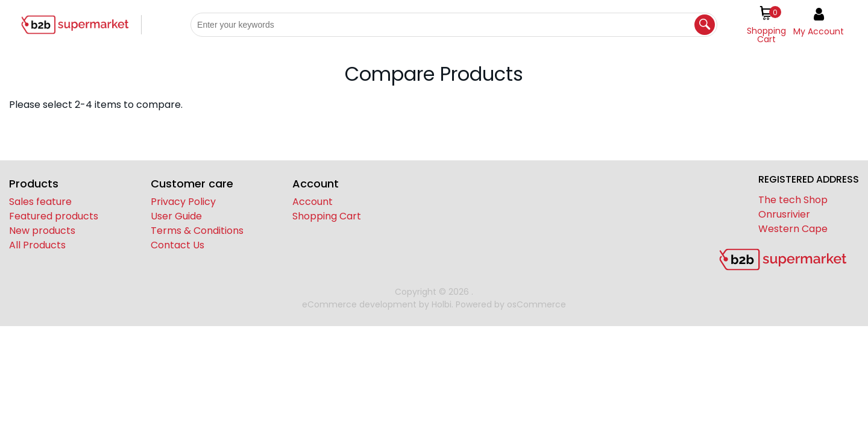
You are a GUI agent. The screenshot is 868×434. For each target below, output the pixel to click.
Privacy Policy (183, 202)
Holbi (442, 304)
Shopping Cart (327, 216)
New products (42, 231)
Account (313, 202)
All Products (37, 245)
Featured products (54, 216)
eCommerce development (359, 304)
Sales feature (40, 202)
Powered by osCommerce (511, 304)
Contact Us (178, 245)
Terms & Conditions (197, 231)
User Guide (176, 216)
